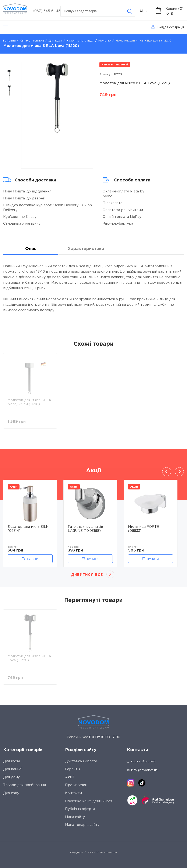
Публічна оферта (80, 809)
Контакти (73, 793)
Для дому (11, 777)
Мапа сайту (75, 817)
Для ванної (13, 769)
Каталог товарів (32, 41)
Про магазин (76, 785)
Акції (70, 777)
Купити (33, 559)
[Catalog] (6, 27)
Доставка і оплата (81, 761)
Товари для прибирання (24, 785)
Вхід (160, 27)
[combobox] (145, 11)
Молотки (105, 41)
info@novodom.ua (142, 770)
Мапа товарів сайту (82, 825)
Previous (167, 472)
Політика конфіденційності (89, 801)
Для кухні (55, 41)
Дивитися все (87, 575)
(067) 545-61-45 (47, 11)
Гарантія (73, 769)
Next (179, 472)
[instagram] (131, 783)
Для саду (11, 793)
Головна (9, 41)
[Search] (130, 11)
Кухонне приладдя (80, 41)
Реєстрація (175, 27)
